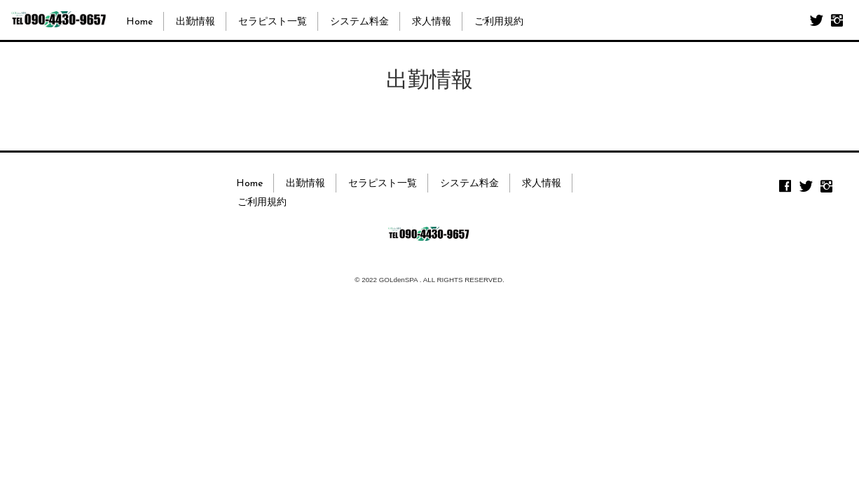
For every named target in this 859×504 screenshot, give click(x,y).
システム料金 (359, 22)
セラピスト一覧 (273, 22)
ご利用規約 (499, 22)
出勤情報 (195, 22)
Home (139, 22)
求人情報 (432, 22)
